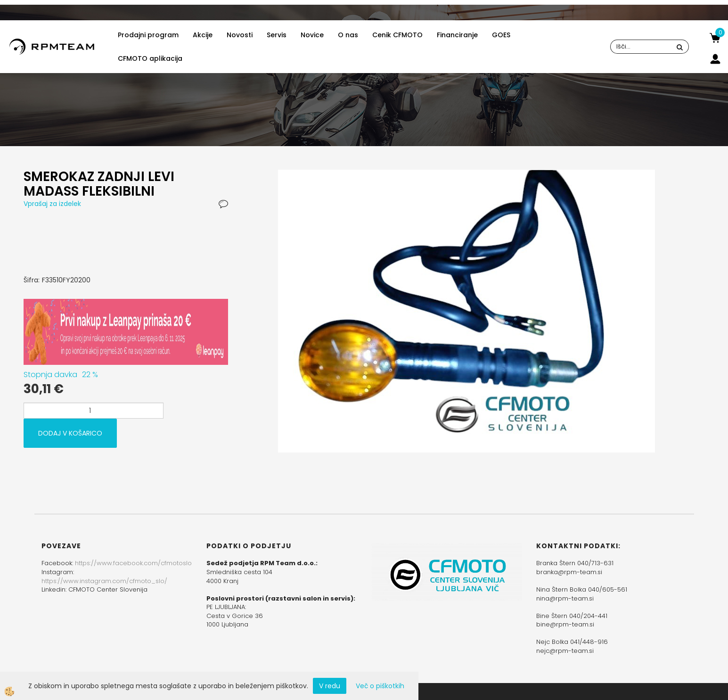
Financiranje (457, 35)
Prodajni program (148, 35)
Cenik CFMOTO (397, 35)
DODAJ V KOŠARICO (70, 433)
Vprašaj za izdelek (52, 204)
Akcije (203, 35)
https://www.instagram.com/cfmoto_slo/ (104, 581)
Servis (277, 35)
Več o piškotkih (380, 686)
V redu (330, 686)
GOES (501, 35)
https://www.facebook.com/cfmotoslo (133, 563)
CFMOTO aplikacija (150, 58)
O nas (348, 35)
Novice (312, 35)
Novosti (240, 35)
